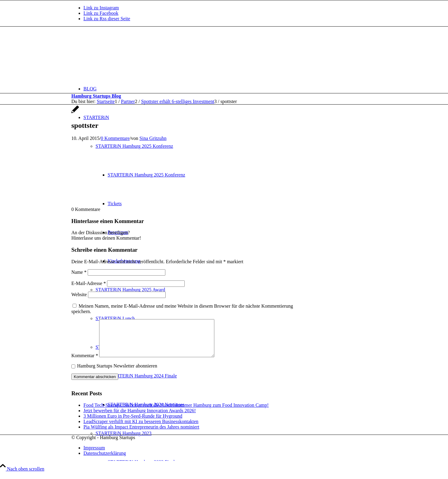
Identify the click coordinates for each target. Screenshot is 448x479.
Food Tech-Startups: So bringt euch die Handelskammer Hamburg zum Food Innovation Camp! (176, 412)
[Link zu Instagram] (101, 8)
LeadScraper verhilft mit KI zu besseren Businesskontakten (141, 429)
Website (79, 295)
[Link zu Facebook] (101, 13)
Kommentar (85, 363)
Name (79, 272)
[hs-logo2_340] (117, 55)
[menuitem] (230, 89)
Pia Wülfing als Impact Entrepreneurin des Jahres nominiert (141, 434)
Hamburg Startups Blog (96, 96)
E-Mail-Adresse (89, 283)
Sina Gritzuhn (153, 138)
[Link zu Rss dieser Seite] (107, 19)
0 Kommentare (115, 138)
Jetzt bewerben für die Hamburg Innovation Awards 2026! (140, 418)
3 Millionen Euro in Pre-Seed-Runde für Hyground (133, 423)
